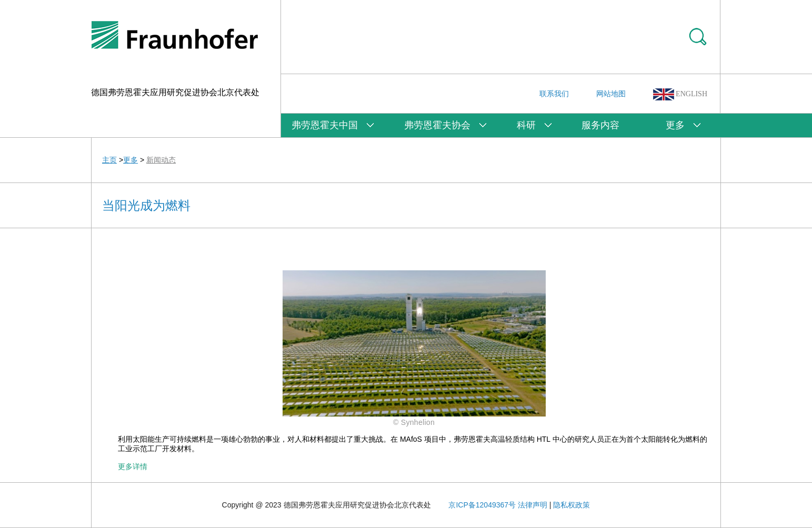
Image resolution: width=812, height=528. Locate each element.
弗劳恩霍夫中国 (325, 125)
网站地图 (611, 94)
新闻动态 (161, 160)
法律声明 (533, 505)
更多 (675, 125)
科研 (526, 125)
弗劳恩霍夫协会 (437, 125)
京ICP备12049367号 (482, 505)
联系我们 (554, 94)
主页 (109, 160)
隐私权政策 (572, 505)
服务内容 (600, 125)
